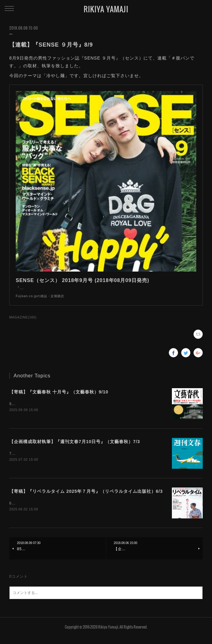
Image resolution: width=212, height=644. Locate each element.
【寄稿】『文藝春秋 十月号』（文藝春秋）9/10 (59, 398)
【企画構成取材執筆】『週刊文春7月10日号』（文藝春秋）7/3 (75, 448)
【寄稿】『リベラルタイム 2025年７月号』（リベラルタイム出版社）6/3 (86, 498)
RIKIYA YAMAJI (106, 9)
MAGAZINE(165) (23, 324)
